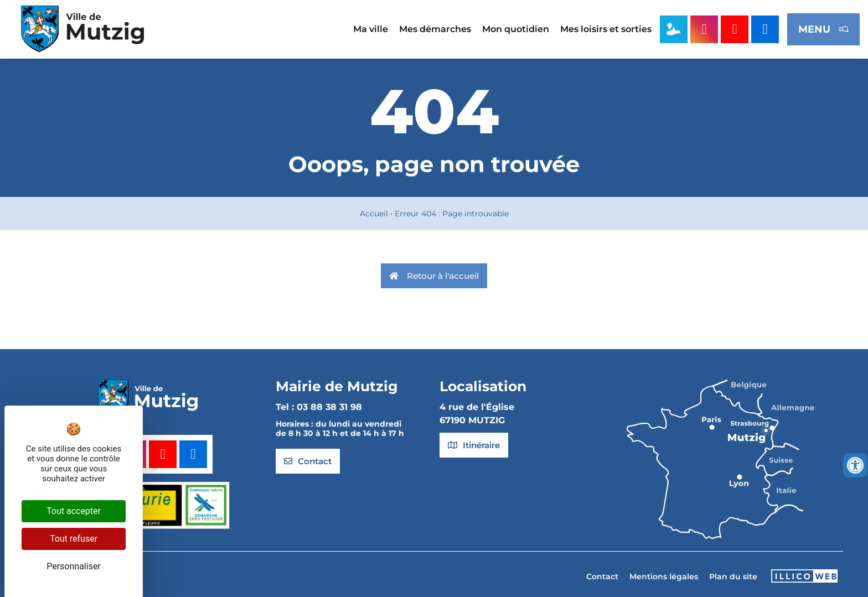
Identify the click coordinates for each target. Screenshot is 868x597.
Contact (602, 577)
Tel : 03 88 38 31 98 (319, 407)
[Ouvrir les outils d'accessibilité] (855, 465)
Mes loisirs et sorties (606, 29)
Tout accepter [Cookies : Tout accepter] (74, 511)
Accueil (374, 214)
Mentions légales (664, 577)
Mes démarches (435, 29)
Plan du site (733, 577)
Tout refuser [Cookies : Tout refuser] (74, 539)
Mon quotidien (516, 29)
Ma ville (371, 29)
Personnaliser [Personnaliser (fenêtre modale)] (74, 566)
